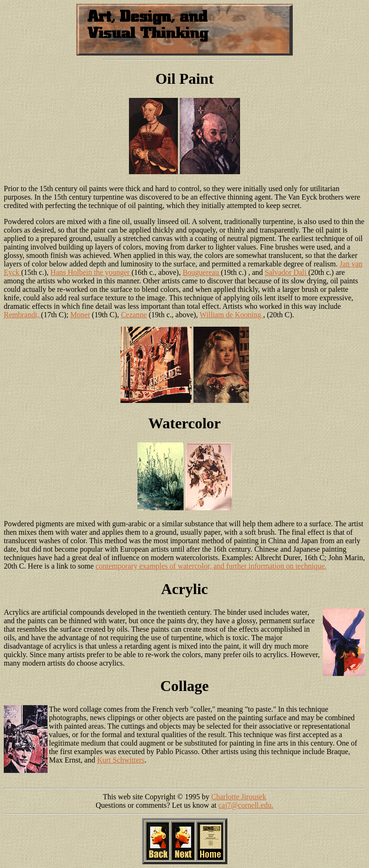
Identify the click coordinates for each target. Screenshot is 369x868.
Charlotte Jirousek (239, 797)
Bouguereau (202, 272)
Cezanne (134, 315)
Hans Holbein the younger (91, 272)
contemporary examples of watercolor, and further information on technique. (211, 566)
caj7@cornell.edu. (246, 805)
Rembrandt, (22, 315)
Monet (80, 315)
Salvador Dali (287, 272)
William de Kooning (231, 315)
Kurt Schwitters (121, 760)
